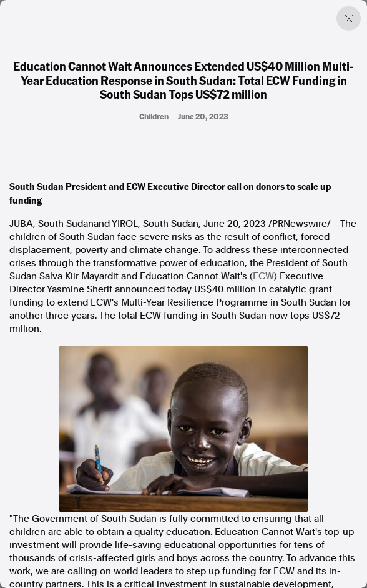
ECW (263, 276)
